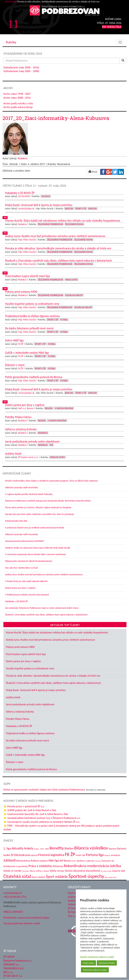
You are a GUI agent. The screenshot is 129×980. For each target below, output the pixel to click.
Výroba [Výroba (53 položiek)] (61, 871)
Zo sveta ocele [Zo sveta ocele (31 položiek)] (106, 871)
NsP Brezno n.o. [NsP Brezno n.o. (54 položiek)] (68, 861)
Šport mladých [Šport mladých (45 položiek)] (39, 877)
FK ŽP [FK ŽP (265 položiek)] (70, 854)
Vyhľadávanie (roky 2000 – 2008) (21, 71)
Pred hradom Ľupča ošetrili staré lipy (26, 654)
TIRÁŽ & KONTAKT (13, 912)
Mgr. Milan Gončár (27, 240)
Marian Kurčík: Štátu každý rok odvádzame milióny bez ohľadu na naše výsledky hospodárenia (57, 632)
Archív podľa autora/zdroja (18, 107)
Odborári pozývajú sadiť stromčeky (21, 487)
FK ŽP (21, 344)
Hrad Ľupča (71, 280)
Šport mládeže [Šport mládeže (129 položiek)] (57, 877)
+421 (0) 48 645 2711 (15, 897)
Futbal (64, 320)
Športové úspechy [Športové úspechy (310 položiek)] (86, 876)
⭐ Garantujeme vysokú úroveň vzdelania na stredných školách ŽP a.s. (42, 822)
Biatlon (69, 209)
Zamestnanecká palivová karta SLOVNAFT (25, 541)
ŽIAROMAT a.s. (11, 964)
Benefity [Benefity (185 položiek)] (57, 848)
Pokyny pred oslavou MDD (20, 647)
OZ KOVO (46, 196)
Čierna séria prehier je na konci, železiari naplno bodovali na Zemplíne (38, 507)
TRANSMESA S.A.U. (14, 968)
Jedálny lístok (13, 697)
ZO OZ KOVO (24, 196)
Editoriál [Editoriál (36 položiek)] (34, 855)
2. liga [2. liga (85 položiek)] (7, 848)
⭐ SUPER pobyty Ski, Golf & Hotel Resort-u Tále (30, 810)
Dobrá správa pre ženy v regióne (20, 588)
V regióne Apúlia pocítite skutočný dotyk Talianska (29, 494)
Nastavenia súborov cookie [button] (95, 970)
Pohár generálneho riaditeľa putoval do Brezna (31, 769)
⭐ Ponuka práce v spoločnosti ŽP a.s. (24, 806)
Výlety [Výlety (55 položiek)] (53, 871)
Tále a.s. (72, 916)
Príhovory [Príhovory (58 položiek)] (58, 866)
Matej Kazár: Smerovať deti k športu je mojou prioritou (36, 690)
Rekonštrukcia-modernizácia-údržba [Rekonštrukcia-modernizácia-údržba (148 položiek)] (92, 866)
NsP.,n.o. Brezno (26, 408)
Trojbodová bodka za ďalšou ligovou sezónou (30, 733)
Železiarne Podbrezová (51, 224)
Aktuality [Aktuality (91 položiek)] (17, 848)
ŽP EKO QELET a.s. (13, 976)
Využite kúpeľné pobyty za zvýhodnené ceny (30, 668)
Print (93, 172)
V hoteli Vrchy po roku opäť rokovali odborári (26, 581)
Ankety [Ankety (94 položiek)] (29, 848)
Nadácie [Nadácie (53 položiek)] (44, 861)
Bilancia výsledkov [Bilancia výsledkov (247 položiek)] (91, 848)
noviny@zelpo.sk (26, 209)
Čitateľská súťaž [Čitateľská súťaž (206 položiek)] (17, 876)
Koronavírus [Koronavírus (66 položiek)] (23, 861)
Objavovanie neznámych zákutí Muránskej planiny (29, 561)
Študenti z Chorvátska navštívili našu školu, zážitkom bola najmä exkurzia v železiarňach (46, 615)
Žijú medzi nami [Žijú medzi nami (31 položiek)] (111, 877)
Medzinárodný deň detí (16, 521)
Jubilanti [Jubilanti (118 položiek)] (10, 860)
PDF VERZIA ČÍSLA (112, 27)
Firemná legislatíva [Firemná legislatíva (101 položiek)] (51, 855)
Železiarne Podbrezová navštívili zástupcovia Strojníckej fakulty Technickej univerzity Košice (48, 501)
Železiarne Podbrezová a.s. (18, 961)
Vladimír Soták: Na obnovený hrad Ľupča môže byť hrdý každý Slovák (38, 548)
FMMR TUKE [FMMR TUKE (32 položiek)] (81, 855)
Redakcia (23, 158)
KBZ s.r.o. (8, 972)
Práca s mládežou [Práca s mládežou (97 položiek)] (40, 866)
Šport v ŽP (81, 209)
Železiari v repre (15, 762)
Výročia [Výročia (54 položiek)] (69, 871)
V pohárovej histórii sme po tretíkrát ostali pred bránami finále (35, 528)
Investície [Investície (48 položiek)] (115, 855)
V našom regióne (64, 408)
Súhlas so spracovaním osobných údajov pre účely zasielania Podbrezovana (44, 790)
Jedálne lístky (57, 457)
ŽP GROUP (9, 957)
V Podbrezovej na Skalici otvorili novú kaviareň (27, 595)
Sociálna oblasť (74, 295)
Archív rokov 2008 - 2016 (17, 98)
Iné (51, 445)
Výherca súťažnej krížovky (20, 712)
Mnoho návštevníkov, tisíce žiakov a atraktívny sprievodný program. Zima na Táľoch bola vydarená (51, 481)
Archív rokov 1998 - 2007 (17, 94)
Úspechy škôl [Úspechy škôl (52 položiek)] (118, 871)
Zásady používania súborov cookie (97, 957)
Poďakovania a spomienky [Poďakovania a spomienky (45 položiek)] (16, 866)
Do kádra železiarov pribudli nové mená (27, 741)
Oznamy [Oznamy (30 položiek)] (98, 861)
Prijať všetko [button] (88, 963)
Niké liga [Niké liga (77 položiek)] (54, 861)
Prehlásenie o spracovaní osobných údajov (26, 918)
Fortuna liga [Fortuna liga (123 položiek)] (95, 855)
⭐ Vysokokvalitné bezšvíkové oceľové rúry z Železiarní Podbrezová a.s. (42, 818)
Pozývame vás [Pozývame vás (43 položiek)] (108, 861)
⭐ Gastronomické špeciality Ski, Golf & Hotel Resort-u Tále (36, 814)
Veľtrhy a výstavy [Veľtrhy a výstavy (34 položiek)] (42, 871)
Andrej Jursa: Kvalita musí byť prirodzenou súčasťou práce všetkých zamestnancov (44, 575)
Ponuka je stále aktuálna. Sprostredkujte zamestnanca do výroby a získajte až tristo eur (53, 676)
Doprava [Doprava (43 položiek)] (112, 849)
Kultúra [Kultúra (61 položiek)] (35, 861)
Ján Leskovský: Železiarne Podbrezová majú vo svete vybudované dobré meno (42, 608)
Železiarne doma (74, 224)
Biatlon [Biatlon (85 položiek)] (69, 848)
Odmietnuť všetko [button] (107, 963)
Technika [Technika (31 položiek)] (26, 871)
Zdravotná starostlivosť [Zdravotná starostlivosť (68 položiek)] (87, 871)
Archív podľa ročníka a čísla (18, 103)
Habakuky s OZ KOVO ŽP (16, 601)
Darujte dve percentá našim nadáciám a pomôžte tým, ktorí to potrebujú (40, 514)
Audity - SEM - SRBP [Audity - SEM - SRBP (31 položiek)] (42, 849)
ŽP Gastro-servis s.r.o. (28, 457)
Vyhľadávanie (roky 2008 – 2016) (21, 67)
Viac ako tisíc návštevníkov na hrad (21, 568)
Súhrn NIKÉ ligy (14, 748)
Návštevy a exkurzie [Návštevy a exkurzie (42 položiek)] (85, 861)
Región (49, 408)
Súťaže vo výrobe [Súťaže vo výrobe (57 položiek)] (12, 871)
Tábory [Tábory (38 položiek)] (32, 871)
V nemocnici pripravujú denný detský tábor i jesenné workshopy (35, 554)
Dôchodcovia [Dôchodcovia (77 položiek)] (22, 855)
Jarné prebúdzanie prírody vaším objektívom (30, 704)
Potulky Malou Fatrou (18, 719)
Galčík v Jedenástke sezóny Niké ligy (25, 755)
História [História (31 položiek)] (107, 855)
